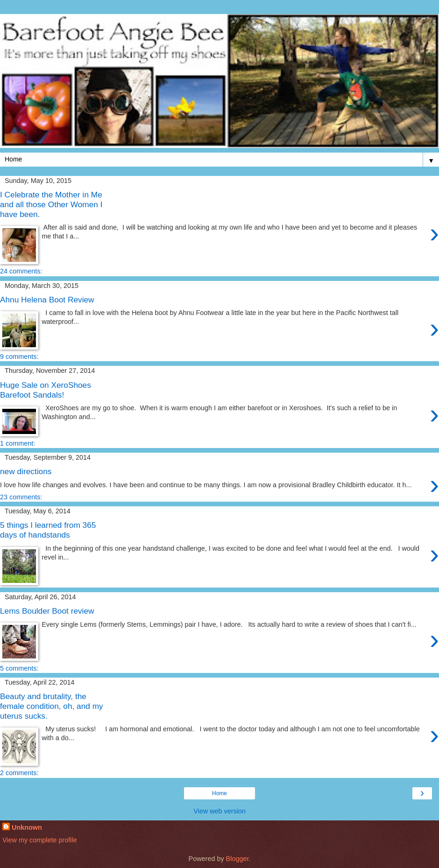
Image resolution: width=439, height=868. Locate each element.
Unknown (27, 827)
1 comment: (18, 443)
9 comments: (19, 357)
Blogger (237, 859)
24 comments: (21, 271)
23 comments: (21, 497)
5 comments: (19, 668)
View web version (219, 811)
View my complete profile (40, 840)
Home (219, 793)
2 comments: (19, 773)
